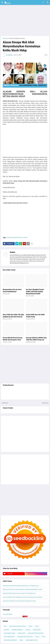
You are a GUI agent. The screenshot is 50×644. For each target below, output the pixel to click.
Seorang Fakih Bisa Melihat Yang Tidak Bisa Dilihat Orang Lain (36, 339)
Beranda (5, 38)
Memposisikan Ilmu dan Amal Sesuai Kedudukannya (12, 290)
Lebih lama (45, 403)
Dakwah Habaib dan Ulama (17, 38)
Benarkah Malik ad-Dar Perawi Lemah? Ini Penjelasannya (19, 593)
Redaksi (12, 252)
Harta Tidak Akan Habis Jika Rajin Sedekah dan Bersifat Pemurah (13, 316)
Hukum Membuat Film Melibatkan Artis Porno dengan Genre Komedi (22, 597)
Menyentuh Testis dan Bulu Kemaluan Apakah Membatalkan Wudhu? (23, 589)
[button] (2, 2)
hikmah (25, 238)
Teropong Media (7, 614)
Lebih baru (5, 403)
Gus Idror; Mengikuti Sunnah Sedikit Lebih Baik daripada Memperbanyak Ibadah (35, 292)
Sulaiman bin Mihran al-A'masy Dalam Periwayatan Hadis (19, 601)
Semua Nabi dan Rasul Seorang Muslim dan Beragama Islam (13, 339)
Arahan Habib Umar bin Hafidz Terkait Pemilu (35, 316)
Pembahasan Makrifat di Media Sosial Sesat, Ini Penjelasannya (21, 586)
